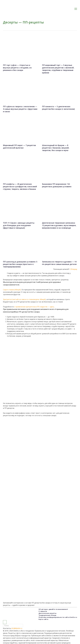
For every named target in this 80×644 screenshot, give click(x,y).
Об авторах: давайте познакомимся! (53, 609)
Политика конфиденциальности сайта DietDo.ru (58, 617)
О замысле (43, 611)
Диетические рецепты (48, 613)
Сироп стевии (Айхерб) (12, 290)
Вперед (74, 269)
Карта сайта (43, 619)
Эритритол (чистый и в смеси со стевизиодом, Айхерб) (24, 299)
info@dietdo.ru (17, 628)
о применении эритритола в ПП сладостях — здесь (34, 307)
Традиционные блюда (47, 615)
